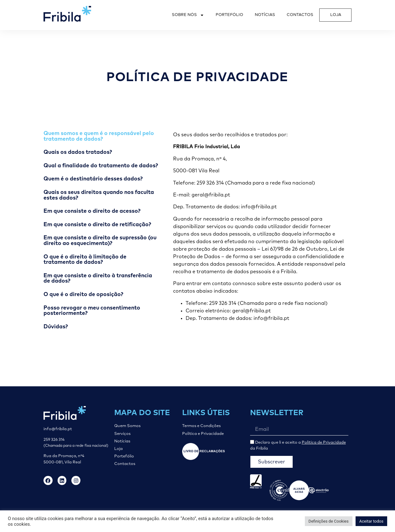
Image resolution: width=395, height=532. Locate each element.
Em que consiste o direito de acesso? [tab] (92, 211)
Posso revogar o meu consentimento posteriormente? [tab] (92, 311)
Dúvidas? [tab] (56, 327)
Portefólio (229, 15)
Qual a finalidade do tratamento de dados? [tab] (101, 166)
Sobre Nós (188, 15)
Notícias (265, 15)
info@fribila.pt (58, 429)
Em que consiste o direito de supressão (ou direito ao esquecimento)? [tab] (100, 241)
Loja (336, 15)
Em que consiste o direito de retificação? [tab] (97, 225)
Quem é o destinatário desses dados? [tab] (93, 179)
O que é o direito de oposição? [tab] (83, 295)
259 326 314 (54, 440)
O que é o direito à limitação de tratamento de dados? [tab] (85, 260)
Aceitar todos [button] (371, 521)
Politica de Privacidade (324, 443)
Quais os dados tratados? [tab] (78, 152)
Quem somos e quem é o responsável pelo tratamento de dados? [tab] (99, 136)
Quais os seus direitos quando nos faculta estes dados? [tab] (99, 195)
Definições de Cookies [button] (329, 521)
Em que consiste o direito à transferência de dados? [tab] (98, 279)
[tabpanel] (259, 227)
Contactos (300, 15)
